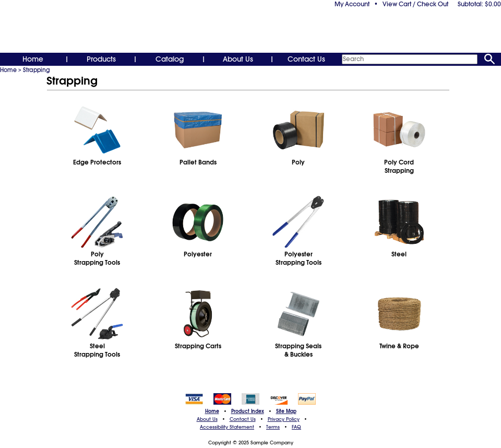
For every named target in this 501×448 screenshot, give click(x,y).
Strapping (37, 70)
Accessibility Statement (227, 427)
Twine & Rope (399, 346)
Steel (399, 254)
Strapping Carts (198, 346)
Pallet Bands (198, 162)
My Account (352, 4)
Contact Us (306, 59)
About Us (238, 59)
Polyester (198, 254)
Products (101, 59)
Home (33, 59)
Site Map (286, 411)
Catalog (170, 59)
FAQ (296, 427)
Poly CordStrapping (399, 167)
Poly (298, 162)
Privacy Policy (284, 419)
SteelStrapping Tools (97, 350)
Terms (273, 427)
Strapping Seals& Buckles (298, 350)
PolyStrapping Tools (97, 258)
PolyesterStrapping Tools (299, 258)
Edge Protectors (97, 162)
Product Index (248, 411)
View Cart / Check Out (415, 4)
